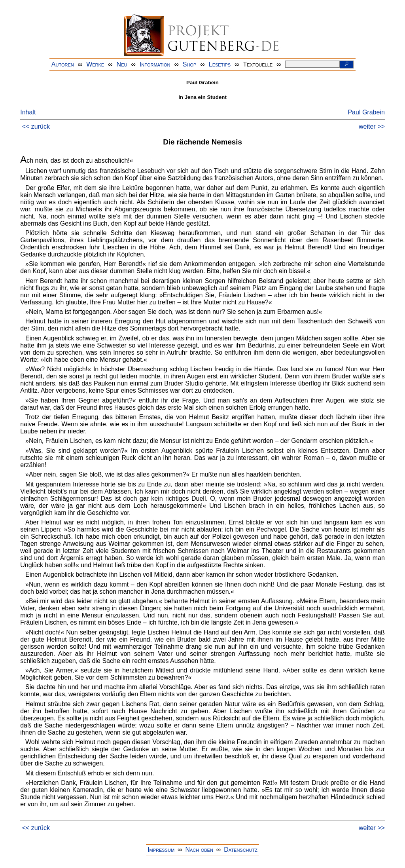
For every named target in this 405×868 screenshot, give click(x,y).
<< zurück (36, 126)
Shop (190, 64)
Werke (95, 64)
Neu (122, 64)
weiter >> (372, 126)
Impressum (161, 850)
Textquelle (258, 64)
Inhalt (28, 112)
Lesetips (220, 64)
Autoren (63, 64)
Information (155, 64)
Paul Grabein (366, 112)
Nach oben (199, 850)
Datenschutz (241, 850)
